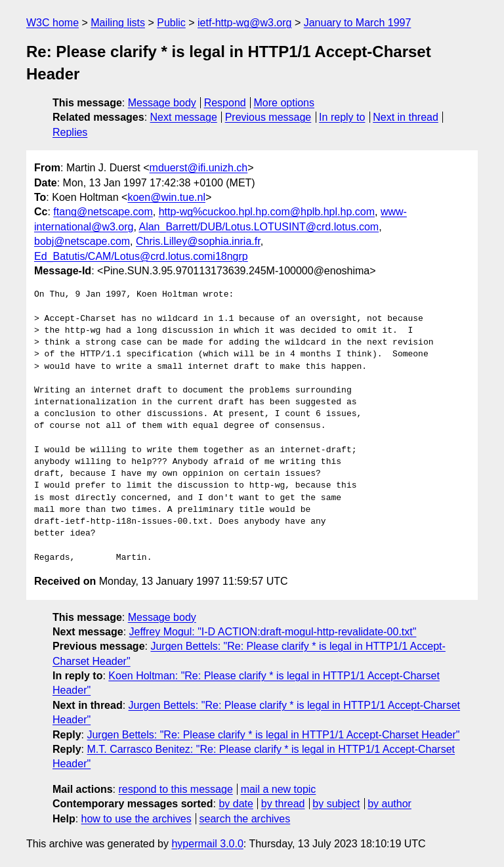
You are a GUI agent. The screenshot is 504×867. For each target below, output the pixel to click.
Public (171, 23)
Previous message (268, 117)
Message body (162, 103)
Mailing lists (118, 23)
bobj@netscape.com (82, 241)
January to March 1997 (358, 23)
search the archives (245, 819)
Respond (225, 103)
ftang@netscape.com (103, 212)
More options (284, 103)
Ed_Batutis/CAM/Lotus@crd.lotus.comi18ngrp (141, 256)
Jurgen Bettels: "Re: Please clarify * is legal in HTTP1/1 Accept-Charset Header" (273, 735)
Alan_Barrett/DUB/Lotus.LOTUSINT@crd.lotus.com (259, 227)
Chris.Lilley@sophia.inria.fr (198, 241)
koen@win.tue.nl (166, 197)
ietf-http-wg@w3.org (244, 23)
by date (236, 804)
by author (389, 804)
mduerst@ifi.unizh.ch (199, 168)
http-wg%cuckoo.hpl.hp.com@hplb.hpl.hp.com (267, 212)
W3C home (52, 23)
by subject (336, 804)
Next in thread (406, 117)
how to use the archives (136, 819)
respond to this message (175, 789)
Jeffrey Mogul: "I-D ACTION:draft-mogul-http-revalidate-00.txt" (273, 632)
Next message (184, 117)
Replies (70, 132)
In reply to (342, 117)
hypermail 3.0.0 (207, 844)
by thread (283, 804)
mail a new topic (279, 789)
